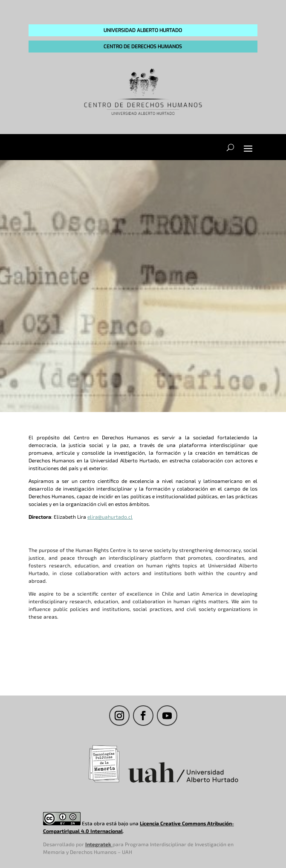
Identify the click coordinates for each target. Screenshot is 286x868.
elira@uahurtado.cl (110, 517)
